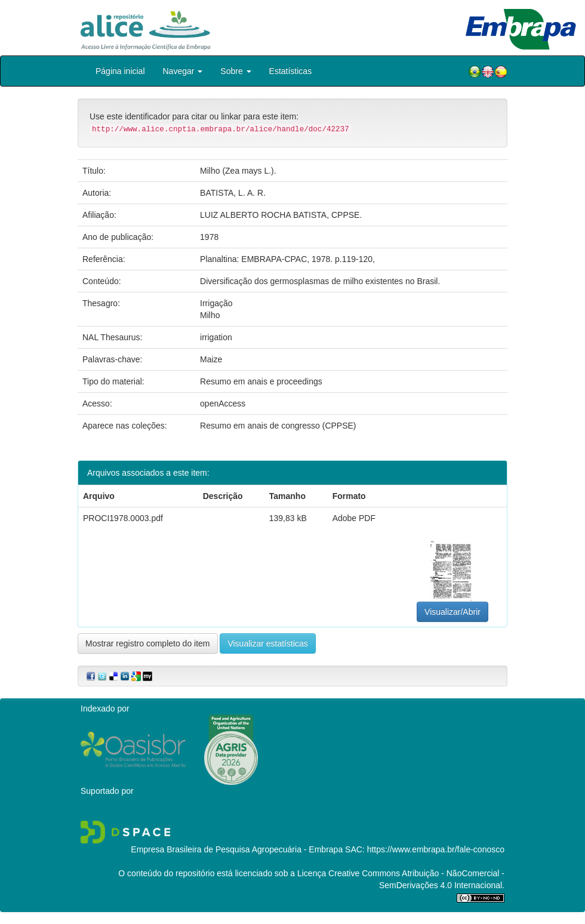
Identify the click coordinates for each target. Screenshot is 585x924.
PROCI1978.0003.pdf (123, 518)
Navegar (183, 71)
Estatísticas (291, 71)
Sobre (235, 71)
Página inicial (120, 71)
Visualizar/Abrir (452, 612)
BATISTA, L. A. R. (233, 193)
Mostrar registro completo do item (148, 643)
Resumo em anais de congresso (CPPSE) (278, 426)
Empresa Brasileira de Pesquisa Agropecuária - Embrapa (237, 849)
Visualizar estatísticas (267, 643)
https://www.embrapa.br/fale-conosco (436, 849)
